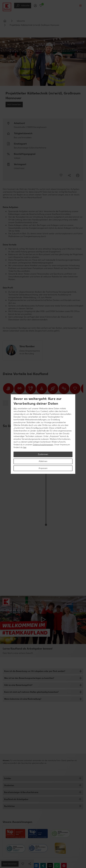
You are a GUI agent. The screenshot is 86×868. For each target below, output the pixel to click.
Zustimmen (43, 454)
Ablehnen (43, 461)
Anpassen (43, 468)
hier (25, 447)
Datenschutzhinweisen (43, 445)
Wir (15, 409)
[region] (43, 434)
